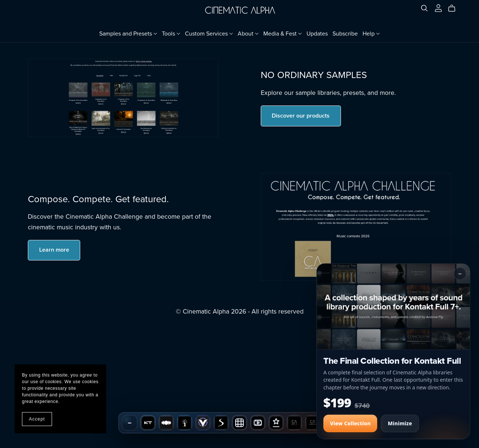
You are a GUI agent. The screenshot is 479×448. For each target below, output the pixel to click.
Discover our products (301, 116)
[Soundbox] (166, 423)
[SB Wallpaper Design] (239, 423)
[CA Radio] (294, 423)
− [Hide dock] (130, 423)
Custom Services (209, 33)
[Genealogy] (185, 423)
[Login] (438, 8)
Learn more (54, 250)
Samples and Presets (128, 33)
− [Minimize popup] (460, 274)
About (248, 33)
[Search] (424, 8)
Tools (171, 33)
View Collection (350, 424)
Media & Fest (283, 33)
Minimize (400, 424)
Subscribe (345, 33)
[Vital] (203, 423)
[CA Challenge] (313, 423)
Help (371, 33)
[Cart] (455, 8)
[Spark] (221, 423)
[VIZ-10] (258, 423)
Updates (317, 33)
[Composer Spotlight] (276, 423)
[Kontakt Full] (148, 423)
